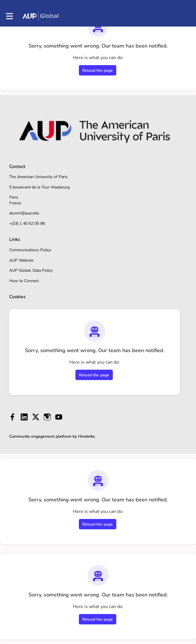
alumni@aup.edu (24, 213)
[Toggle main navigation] (9, 16)
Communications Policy (30, 250)
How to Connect (24, 281)
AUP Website (21, 260)
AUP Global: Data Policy (31, 270)
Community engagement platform (40, 436)
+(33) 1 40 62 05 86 (27, 223)
